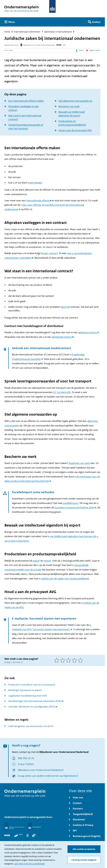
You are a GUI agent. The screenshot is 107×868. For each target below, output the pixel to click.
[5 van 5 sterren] (81, 660)
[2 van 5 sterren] (63, 660)
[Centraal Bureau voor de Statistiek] (28, 835)
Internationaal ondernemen (27, 32)
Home (7, 32)
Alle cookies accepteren (84, 849)
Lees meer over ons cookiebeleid (29, 864)
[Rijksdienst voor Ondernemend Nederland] (14, 826)
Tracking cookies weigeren (84, 860)
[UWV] (34, 835)
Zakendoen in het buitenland (58, 32)
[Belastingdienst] (34, 826)
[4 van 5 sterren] (75, 660)
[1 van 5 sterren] (57, 660)
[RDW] (18, 835)
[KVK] (7, 835)
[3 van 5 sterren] (69, 660)
